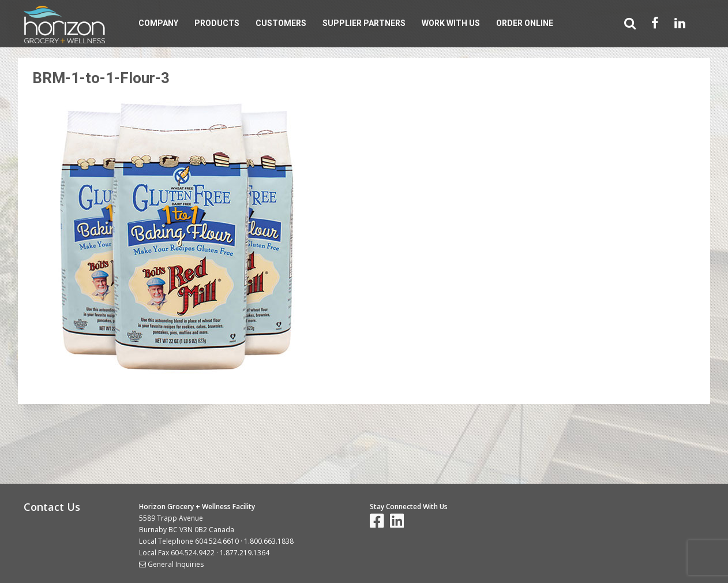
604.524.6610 (217, 541)
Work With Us (451, 23)
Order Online (525, 23)
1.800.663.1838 (269, 541)
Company (158, 23)
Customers (281, 23)
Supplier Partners (364, 23)
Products (217, 23)
